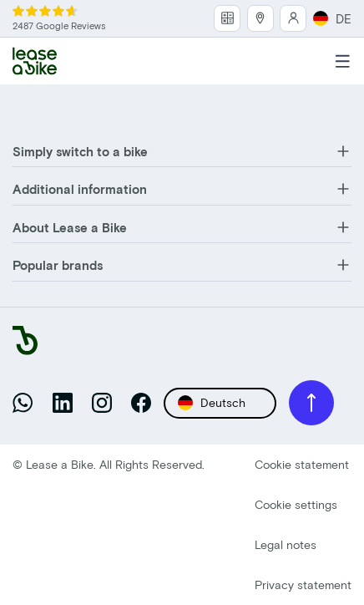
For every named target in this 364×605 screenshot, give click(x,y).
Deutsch (212, 403)
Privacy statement (303, 585)
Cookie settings (296, 504)
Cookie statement (302, 464)
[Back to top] (311, 403)
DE (332, 18)
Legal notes (286, 544)
